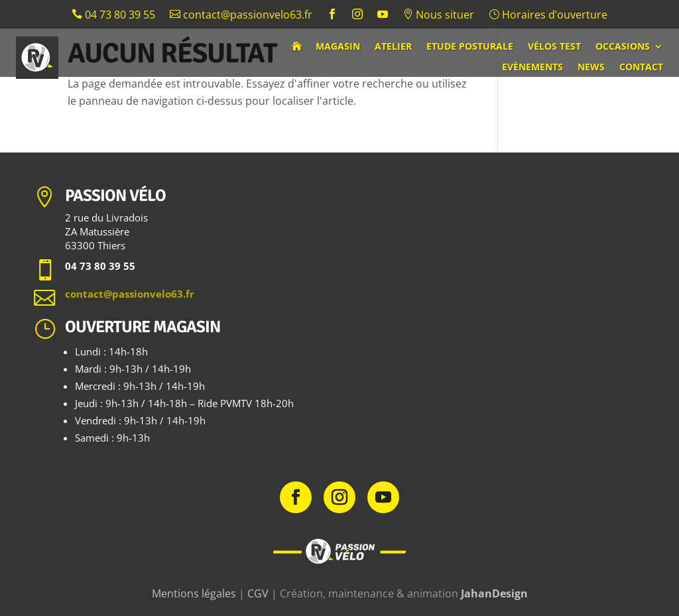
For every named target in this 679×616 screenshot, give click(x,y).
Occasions (623, 47)
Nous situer (438, 16)
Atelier (393, 47)
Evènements (532, 68)
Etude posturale (470, 47)
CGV (258, 593)
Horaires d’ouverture (548, 16)
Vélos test (554, 47)
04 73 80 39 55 (113, 16)
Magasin (338, 47)
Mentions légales (194, 593)
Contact (641, 68)
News (591, 68)
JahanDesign (494, 593)
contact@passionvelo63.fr (241, 16)
